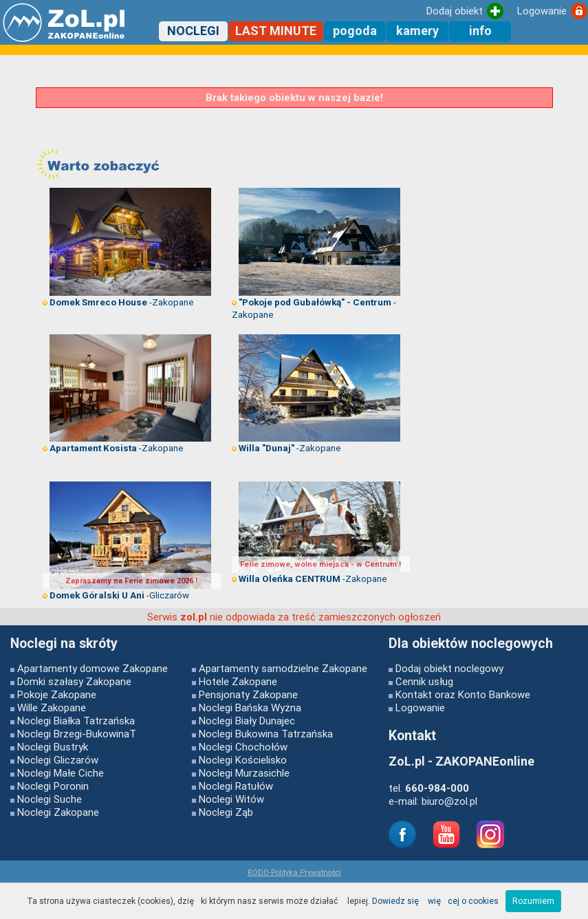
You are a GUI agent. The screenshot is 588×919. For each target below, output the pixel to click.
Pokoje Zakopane (57, 694)
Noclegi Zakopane (58, 812)
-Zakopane (118, 302)
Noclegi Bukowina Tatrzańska (266, 734)
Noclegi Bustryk (53, 747)
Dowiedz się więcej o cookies (435, 901)
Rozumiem (533, 901)
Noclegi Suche (50, 799)
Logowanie (420, 707)
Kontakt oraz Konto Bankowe (463, 694)
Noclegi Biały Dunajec (247, 721)
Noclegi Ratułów (236, 786)
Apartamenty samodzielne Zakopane (283, 668)
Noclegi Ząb (226, 812)
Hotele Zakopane (238, 681)
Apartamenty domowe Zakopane (92, 668)
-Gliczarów (116, 595)
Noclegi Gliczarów (58, 760)
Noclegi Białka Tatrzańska (76, 721)
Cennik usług (424, 681)
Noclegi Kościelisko (243, 760)
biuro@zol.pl (449, 801)
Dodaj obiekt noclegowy (449, 668)
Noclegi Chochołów (243, 747)
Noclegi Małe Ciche (61, 773)
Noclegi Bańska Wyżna (250, 707)
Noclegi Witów (231, 799)
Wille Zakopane (52, 707)
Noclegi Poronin (53, 786)
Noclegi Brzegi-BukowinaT (77, 734)
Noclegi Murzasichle (244, 773)
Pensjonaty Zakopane (248, 694)
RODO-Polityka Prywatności (294, 872)
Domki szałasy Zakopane (74, 681)
